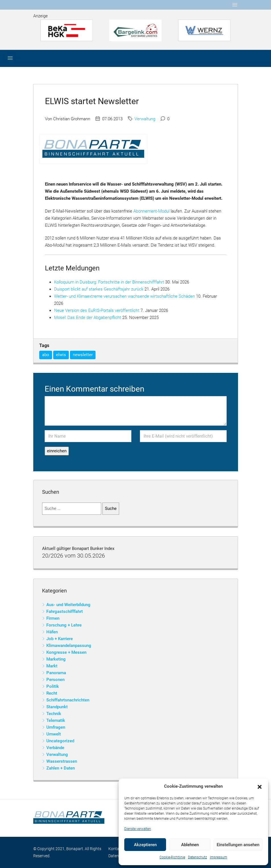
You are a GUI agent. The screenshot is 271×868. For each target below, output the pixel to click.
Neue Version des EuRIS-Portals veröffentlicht (97, 310)
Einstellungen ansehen (238, 845)
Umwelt (54, 734)
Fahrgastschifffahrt (65, 611)
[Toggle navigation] (235, 5)
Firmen (53, 618)
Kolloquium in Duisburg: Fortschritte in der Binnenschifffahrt (109, 282)
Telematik (56, 720)
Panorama (56, 673)
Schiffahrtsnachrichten (68, 700)
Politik (53, 686)
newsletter (83, 355)
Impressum (219, 857)
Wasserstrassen (62, 761)
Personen (55, 680)
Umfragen (56, 727)
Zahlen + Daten (61, 768)
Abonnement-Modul (151, 211)
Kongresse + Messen (66, 652)
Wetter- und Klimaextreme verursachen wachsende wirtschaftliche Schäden (124, 296)
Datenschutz (197, 857)
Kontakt (115, 849)
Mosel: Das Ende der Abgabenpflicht (88, 318)
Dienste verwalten (138, 829)
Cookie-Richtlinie (172, 857)
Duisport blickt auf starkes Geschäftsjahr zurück (99, 289)
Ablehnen (190, 845)
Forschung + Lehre (64, 625)
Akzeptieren (145, 845)
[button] (260, 787)
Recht (52, 693)
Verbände (55, 748)
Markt (52, 666)
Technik (54, 714)
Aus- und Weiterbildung (68, 605)
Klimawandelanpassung (69, 646)
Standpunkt (57, 707)
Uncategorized (60, 741)
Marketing (56, 659)
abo (46, 355)
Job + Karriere (60, 639)
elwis (61, 355)
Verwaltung (145, 119)
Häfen (52, 632)
